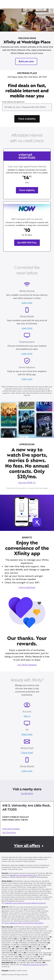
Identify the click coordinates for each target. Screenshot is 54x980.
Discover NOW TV (27, 483)
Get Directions (9, 833)
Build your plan (26, 61)
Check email (27, 753)
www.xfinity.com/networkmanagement (23, 875)
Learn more (27, 303)
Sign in (27, 716)
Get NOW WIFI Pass (27, 243)
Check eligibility (27, 190)
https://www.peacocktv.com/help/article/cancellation (24, 923)
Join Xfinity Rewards (27, 665)
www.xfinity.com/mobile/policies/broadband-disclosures (25, 903)
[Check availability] (27, 119)
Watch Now (27, 735)
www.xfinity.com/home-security (34, 965)
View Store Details (11, 829)
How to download (27, 588)
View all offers (27, 846)
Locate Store (27, 794)
